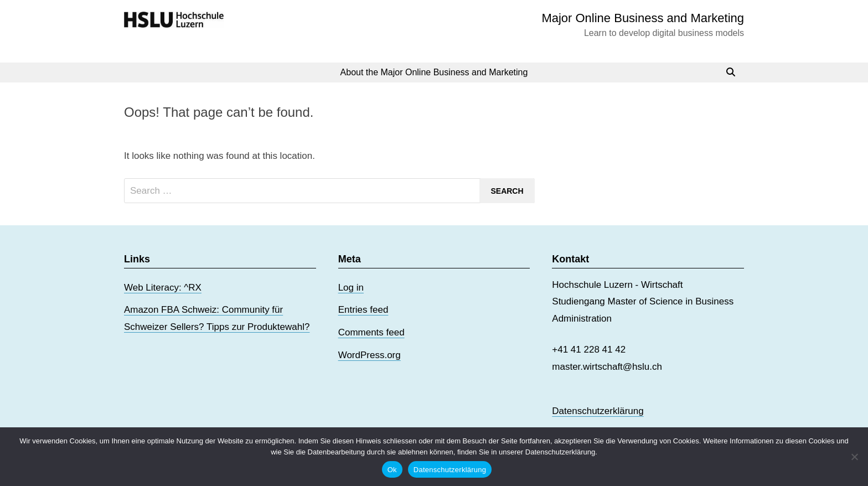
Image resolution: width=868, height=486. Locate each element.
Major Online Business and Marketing (643, 18)
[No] (854, 457)
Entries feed (363, 310)
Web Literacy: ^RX (163, 288)
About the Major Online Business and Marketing (434, 72)
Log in (351, 288)
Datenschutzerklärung (598, 411)
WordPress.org (370, 355)
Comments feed (371, 332)
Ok (392, 470)
